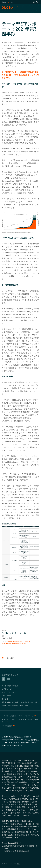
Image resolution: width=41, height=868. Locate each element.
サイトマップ (7, 689)
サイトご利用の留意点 (10, 686)
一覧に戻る (8, 658)
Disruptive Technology (15, 641)
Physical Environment (19, 643)
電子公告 (5, 699)
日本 (4, 2)
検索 (35, 2)
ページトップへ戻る (12, 864)
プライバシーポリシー (10, 692)
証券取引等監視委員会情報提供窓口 (15, 705)
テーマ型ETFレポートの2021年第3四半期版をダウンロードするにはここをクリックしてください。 (20, 75)
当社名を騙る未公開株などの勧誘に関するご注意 (20, 702)
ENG (12, 2)
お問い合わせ (7, 696)
